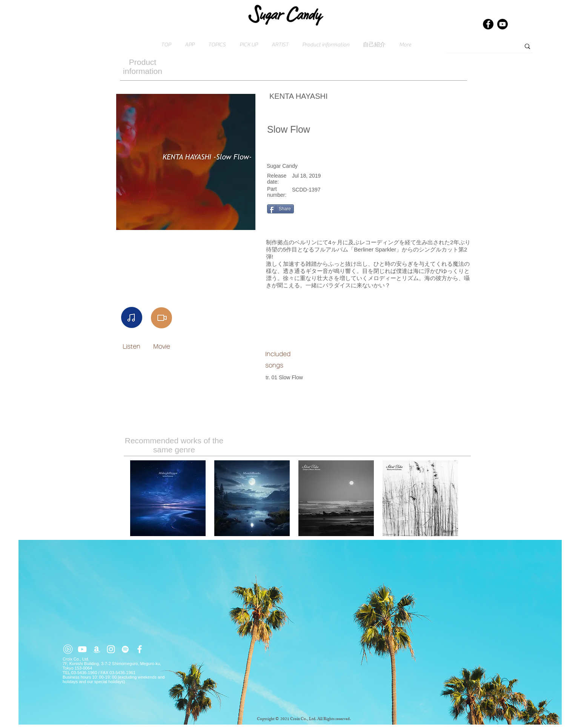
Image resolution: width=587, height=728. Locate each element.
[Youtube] (502, 24)
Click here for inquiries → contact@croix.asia (105, 726)
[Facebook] (488, 24)
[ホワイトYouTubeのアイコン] (82, 649)
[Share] (280, 209)
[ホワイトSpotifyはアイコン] (125, 649)
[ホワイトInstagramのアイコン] (111, 649)
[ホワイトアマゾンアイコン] (97, 649)
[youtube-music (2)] (68, 649)
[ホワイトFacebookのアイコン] (140, 649)
